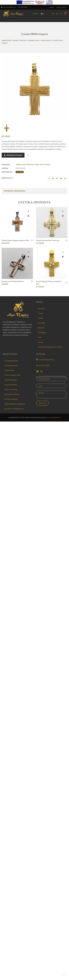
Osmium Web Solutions (54, 417)
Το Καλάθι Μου (9, 370)
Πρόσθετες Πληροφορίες (15, 191)
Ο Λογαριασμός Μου (11, 361)
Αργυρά (40, 342)
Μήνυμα (51, 394)
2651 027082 (23, 7)
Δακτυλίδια (41, 323)
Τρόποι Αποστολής (11, 385)
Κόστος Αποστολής (11, 389)
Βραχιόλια (41, 328)
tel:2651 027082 (43, 365)
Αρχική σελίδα (6, 40)
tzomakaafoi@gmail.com (9, 7)
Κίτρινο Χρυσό (46, 40)
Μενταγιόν (41, 308)
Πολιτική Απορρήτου (11, 399)
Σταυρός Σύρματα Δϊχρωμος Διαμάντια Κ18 (15, 240)
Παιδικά (40, 318)
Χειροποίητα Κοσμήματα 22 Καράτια (50, 347)
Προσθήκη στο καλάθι (13, 155)
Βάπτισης (23, 40)
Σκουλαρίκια (42, 333)
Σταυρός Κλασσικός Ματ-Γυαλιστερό (48, 240)
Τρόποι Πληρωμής (11, 380)
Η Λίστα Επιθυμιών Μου (12, 375)
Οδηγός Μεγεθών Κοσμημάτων (15, 404)
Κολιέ (40, 337)
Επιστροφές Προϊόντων (12, 394)
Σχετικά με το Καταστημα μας (14, 409)
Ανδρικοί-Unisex (34, 40)
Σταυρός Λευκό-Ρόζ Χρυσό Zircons (13, 281)
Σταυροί (16, 40)
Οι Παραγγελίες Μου (11, 365)
